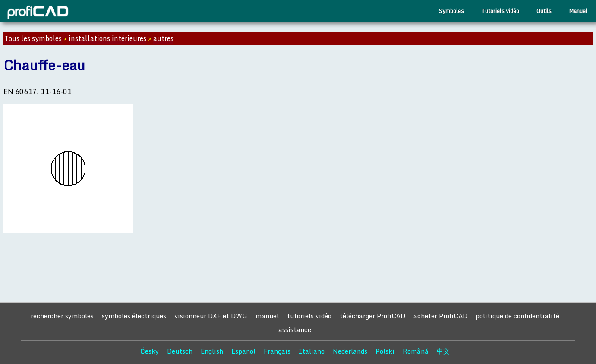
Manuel (578, 11)
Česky (150, 351)
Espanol (243, 351)
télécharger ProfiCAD (372, 316)
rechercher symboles (62, 316)
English (212, 351)
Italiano (312, 351)
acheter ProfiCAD (440, 316)
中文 (443, 351)
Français (277, 351)
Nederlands (350, 351)
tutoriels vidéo (309, 316)
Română (416, 351)
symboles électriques (134, 316)
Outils (544, 11)
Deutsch (180, 351)
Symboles (451, 11)
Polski (385, 351)
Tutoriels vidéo (500, 11)
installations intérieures (107, 38)
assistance (295, 329)
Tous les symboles (33, 38)
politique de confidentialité (517, 316)
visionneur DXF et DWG (211, 316)
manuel (267, 316)
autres (163, 38)
